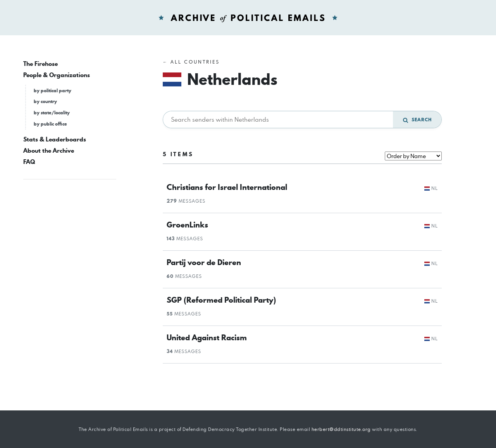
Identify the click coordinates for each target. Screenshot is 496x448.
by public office (50, 124)
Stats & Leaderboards (55, 139)
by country (45, 101)
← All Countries (191, 62)
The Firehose (40, 64)
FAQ (29, 162)
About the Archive (49, 151)
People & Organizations (57, 75)
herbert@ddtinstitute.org (341, 429)
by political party (53, 90)
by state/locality (52, 113)
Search (417, 120)
